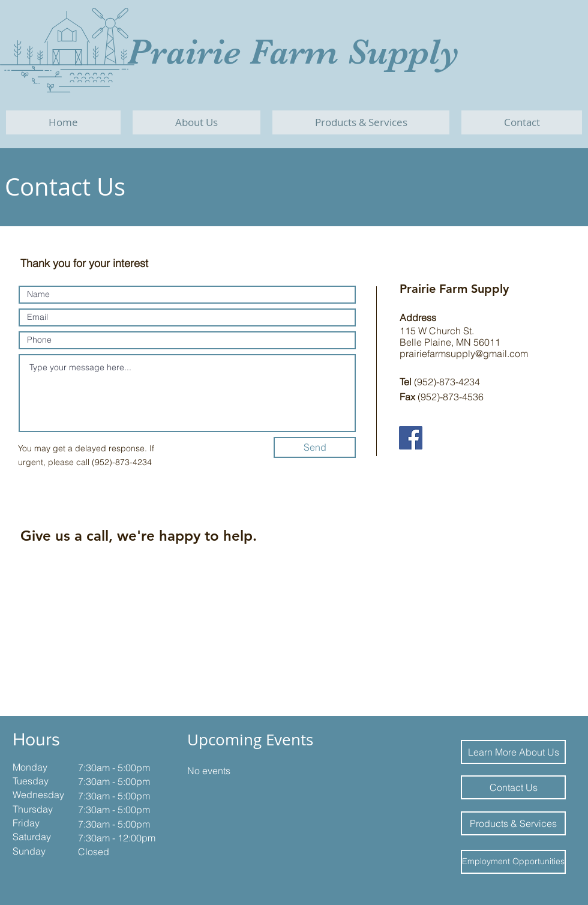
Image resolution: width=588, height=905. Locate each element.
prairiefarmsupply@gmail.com (464, 353)
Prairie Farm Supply (293, 52)
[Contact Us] (513, 787)
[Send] (315, 447)
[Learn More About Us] (513, 752)
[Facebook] (411, 438)
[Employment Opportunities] (513, 862)
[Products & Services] (513, 823)
